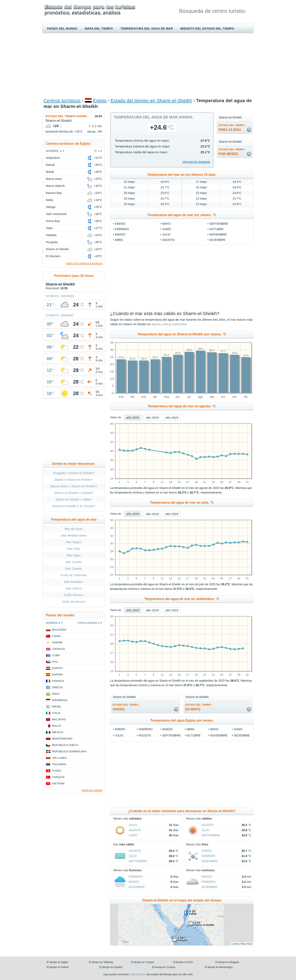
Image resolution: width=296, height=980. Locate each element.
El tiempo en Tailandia (101, 962)
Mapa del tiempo (99, 29)
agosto (168, 240)
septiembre (219, 224)
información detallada (196, 162)
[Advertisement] (148, 65)
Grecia (58, 687)
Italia (56, 713)
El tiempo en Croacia (164, 967)
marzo (120, 234)
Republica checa (65, 745)
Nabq (50, 200)
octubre (216, 229)
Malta (57, 726)
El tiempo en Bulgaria (227, 962)
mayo (166, 224)
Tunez (57, 771)
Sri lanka (60, 758)
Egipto (100, 101)
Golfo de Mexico (74, 602)
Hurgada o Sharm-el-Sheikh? (74, 473)
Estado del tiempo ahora (66, 116)
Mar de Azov (74, 529)
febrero (122, 229)
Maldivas (59, 719)
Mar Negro (74, 542)
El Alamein (53, 256)
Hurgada (52, 242)
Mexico (58, 732)
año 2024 (152, 418)
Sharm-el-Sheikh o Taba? (74, 499)
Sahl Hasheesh (56, 214)
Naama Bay (54, 193)
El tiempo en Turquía (143, 962)
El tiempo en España (111, 967)
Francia (58, 681)
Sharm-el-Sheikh (57, 249)
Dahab (50, 165)
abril (119, 240)
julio (166, 234)
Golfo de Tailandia (74, 575)
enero (120, 224)
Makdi (50, 172)
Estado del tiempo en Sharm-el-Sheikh (151, 101)
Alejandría (53, 158)
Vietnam (58, 783)
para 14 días (231, 128)
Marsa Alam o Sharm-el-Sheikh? (74, 486)
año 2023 (172, 418)
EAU (55, 662)
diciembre (217, 240)
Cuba (56, 655)
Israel (57, 707)
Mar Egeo (74, 555)
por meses (231, 152)
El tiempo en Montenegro (219, 967)
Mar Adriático (74, 582)
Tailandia (59, 764)
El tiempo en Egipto (58, 962)
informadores (138, 974)
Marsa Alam (54, 179)
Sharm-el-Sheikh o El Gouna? (74, 506)
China (56, 636)
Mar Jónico (74, 588)
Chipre (57, 642)
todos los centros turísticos (84, 263)
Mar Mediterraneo (74, 535)
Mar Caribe (74, 562)
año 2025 (133, 418)
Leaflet (235, 944)
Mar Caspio (74, 568)
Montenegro (62, 739)
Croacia (59, 649)
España (58, 675)
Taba (49, 228)
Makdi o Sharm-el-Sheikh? (74, 480)
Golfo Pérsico (74, 595)
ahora (126, 707)
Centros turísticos (62, 101)
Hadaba (51, 235)
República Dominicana (70, 751)
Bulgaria (59, 630)
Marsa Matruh (55, 186)
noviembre (218, 234)
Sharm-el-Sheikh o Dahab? (74, 493)
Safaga (51, 207)
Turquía (58, 777)
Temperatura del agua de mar (147, 29)
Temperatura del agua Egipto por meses (182, 720)
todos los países (92, 790)
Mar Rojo (74, 549)
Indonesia (60, 700)
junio (167, 229)
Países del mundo (62, 29)
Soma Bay (53, 221)
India (56, 694)
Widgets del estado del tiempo (207, 29)
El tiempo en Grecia (58, 967)
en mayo (198, 707)
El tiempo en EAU (183, 962)
